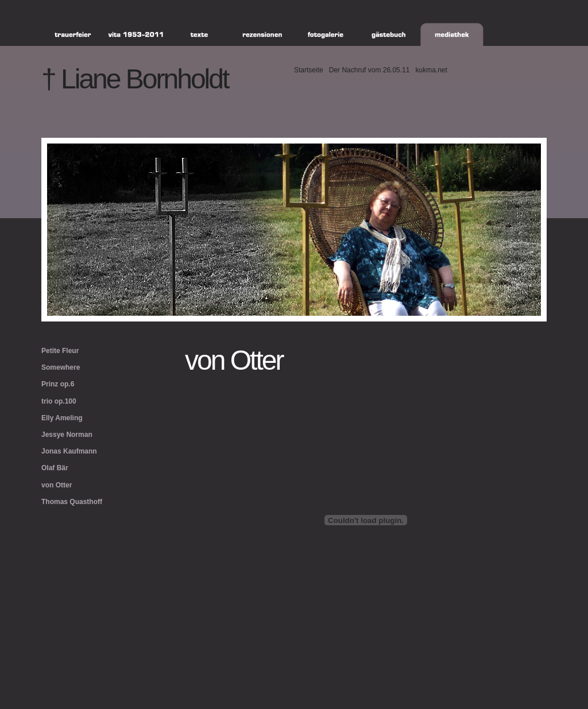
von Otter (57, 485)
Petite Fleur (60, 351)
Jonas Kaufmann (69, 451)
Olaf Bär (55, 468)
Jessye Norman (67, 435)
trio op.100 (59, 401)
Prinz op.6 (58, 384)
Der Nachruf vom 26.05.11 (370, 70)
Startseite (309, 70)
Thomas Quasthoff (72, 502)
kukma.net (431, 70)
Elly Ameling (62, 418)
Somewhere (61, 367)
